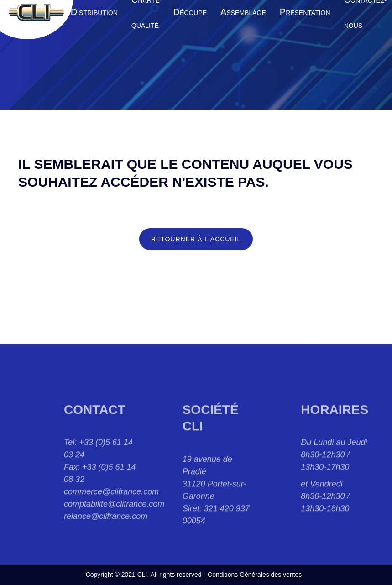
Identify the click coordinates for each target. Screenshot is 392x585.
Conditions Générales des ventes (255, 575)
